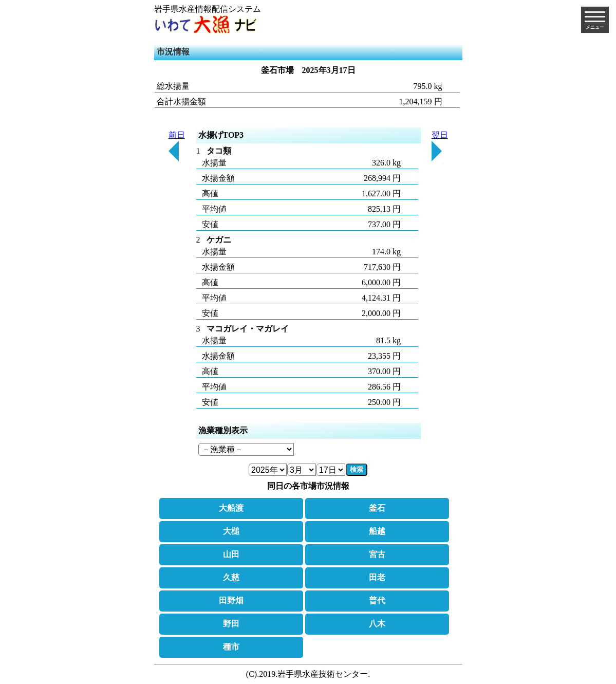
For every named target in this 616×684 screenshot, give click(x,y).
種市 (231, 647)
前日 (177, 146)
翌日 (440, 146)
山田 (231, 554)
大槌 (231, 531)
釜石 (377, 508)
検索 (357, 469)
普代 (377, 600)
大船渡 (231, 508)
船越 (377, 531)
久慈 (231, 577)
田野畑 (231, 600)
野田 (231, 624)
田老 (377, 577)
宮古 (377, 554)
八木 (377, 624)
